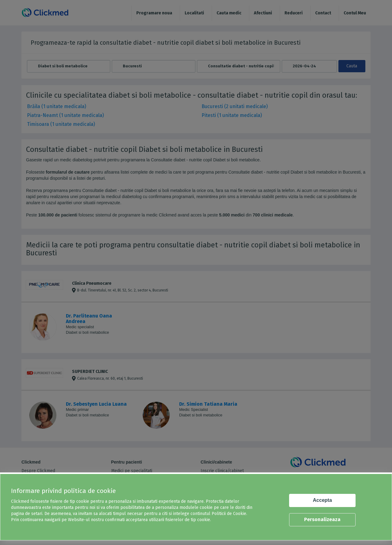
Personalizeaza (322, 519)
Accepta (322, 500)
